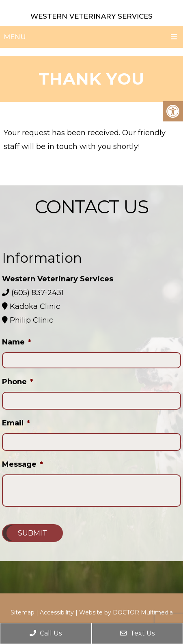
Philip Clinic (30, 320)
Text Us (137, 633)
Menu (15, 37)
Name (17, 342)
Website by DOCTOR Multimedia (126, 612)
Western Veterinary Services (91, 16)
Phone (18, 382)
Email (16, 423)
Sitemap (23, 612)
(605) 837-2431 (38, 293)
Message (23, 464)
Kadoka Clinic (34, 306)
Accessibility (57, 612)
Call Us (46, 633)
